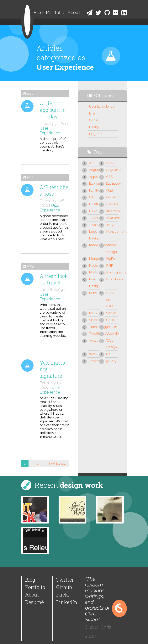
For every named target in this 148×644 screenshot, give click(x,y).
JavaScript (112, 218)
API (92, 163)
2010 (30, 177)
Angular (95, 170)
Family (94, 190)
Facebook (112, 183)
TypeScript (95, 333)
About (74, 12)
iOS (109, 354)
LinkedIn (67, 602)
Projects (96, 134)
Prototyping (112, 279)
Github (64, 587)
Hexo (93, 211)
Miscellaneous (95, 245)
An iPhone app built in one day (53, 110)
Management (112, 232)
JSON (93, 218)
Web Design (111, 344)
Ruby (93, 293)
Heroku (112, 204)
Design (94, 127)
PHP (110, 266)
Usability (112, 333)
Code (93, 120)
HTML (94, 204)
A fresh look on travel (54, 279)
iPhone (94, 361)
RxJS (93, 313)
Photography (112, 272)
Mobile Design (112, 248)
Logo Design (94, 235)
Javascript (95, 225)
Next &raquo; (58, 464)
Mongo (95, 259)
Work (93, 354)
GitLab (111, 197)
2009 (30, 266)
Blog (38, 12)
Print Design (94, 283)
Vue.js (94, 340)
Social (111, 320)
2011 (30, 94)
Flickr (63, 595)
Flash (110, 190)
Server (111, 313)
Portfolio (55, 12)
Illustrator (112, 211)
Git (91, 197)
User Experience (50, 131)
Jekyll (111, 225)
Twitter (112, 327)
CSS (109, 177)
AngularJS (112, 170)
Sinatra (94, 320)
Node (94, 266)
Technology (95, 327)
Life (92, 113)
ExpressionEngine (95, 183)
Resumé (34, 602)
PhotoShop (95, 272)
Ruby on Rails (110, 299)
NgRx (111, 259)
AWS (110, 163)
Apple (94, 177)
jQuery (111, 361)
